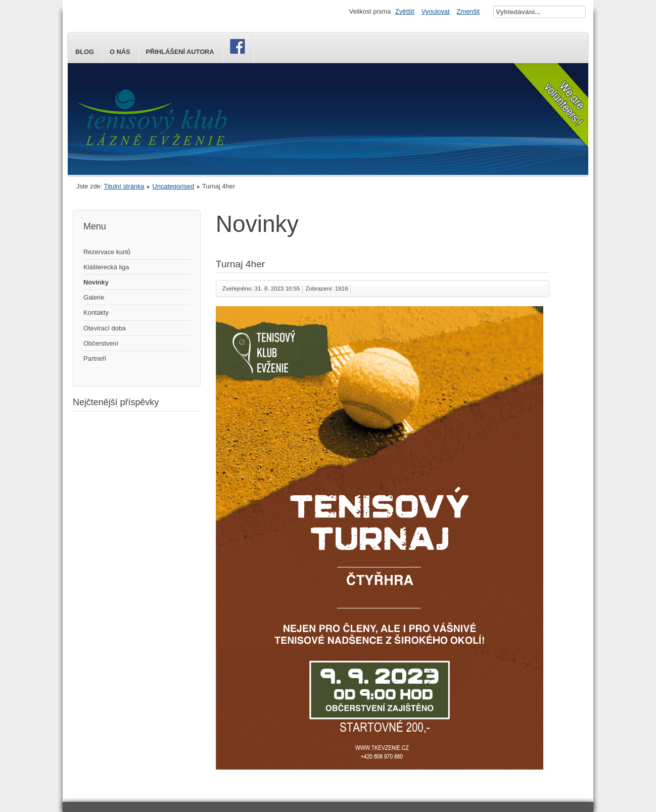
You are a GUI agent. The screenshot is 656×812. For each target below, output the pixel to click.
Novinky (96, 282)
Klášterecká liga (106, 267)
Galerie (94, 297)
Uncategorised (174, 186)
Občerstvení (101, 343)
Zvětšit (405, 11)
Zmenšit (468, 11)
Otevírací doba (105, 328)
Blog (85, 52)
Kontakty (96, 313)
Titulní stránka (124, 186)
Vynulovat (436, 11)
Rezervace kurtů (107, 252)
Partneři (95, 359)
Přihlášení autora (180, 52)
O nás (120, 52)
